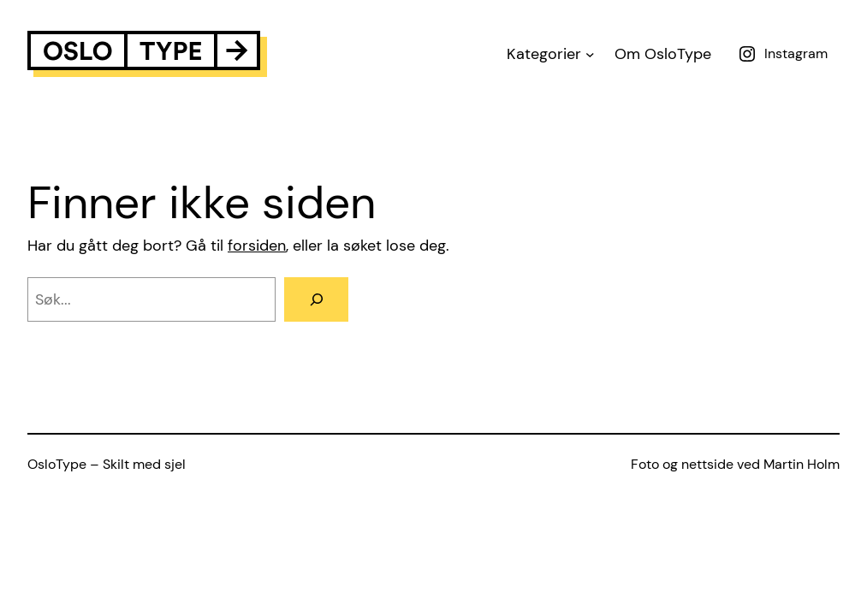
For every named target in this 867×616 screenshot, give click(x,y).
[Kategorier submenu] (590, 54)
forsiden (257, 246)
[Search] (316, 299)
